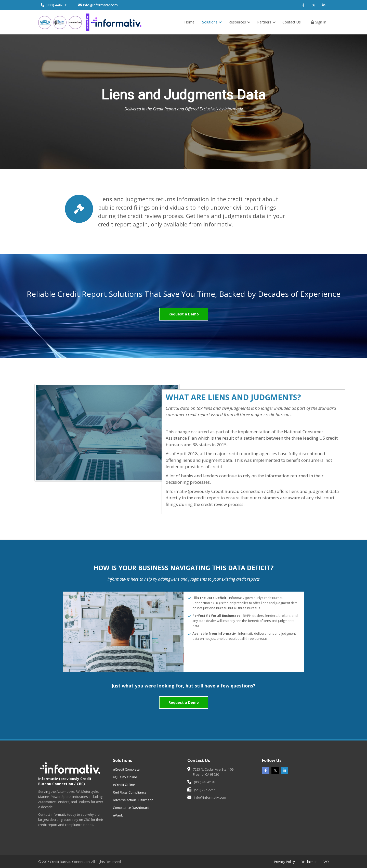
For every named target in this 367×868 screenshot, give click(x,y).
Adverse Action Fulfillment (133, 800)
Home (189, 22)
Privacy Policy (284, 862)
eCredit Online (124, 785)
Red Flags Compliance (130, 792)
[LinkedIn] (324, 5)
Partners (266, 22)
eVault (118, 815)
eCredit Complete (126, 769)
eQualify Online (125, 777)
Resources (239, 22)
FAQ (326, 862)
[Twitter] (313, 5)
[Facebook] (303, 5)
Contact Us (292, 22)
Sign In (319, 22)
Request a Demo (184, 314)
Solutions (212, 22)
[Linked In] (285, 770)
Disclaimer (309, 862)
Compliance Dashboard (131, 808)
